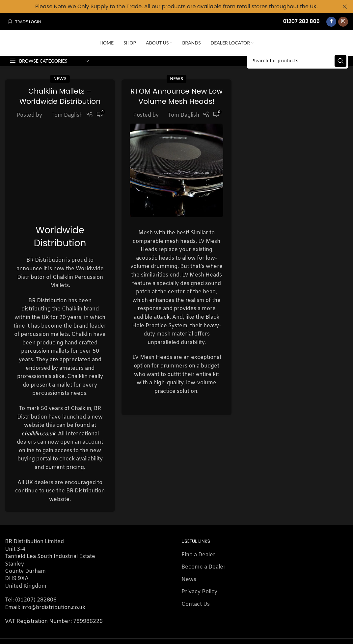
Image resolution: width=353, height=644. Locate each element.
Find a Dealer (198, 507)
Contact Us (196, 556)
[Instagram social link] (343, 21)
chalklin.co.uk (38, 386)
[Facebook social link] (331, 21)
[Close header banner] (345, 7)
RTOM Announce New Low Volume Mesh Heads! (176, 120)
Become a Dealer (204, 519)
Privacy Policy (199, 544)
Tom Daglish (67, 139)
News (60, 102)
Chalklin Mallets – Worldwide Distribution (60, 120)
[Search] (298, 79)
